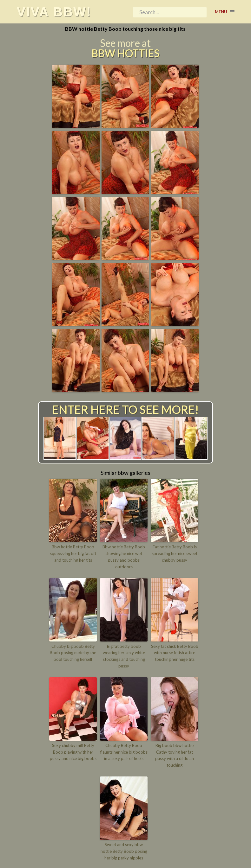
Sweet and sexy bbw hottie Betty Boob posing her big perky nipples (124, 851)
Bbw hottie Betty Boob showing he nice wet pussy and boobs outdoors (124, 557)
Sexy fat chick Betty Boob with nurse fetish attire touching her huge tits (175, 653)
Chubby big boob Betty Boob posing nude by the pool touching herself (73, 653)
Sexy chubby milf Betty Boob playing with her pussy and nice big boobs (73, 752)
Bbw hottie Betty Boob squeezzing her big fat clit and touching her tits (73, 553)
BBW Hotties (125, 53)
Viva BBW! (54, 12)
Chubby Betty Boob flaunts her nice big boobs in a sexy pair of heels (124, 752)
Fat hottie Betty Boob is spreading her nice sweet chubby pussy (175, 553)
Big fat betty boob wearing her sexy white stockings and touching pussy (124, 656)
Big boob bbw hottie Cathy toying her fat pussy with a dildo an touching (175, 755)
